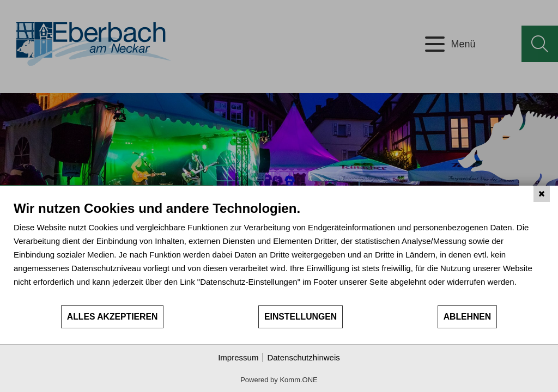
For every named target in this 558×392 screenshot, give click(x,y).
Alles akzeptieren (113, 317)
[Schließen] (542, 194)
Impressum (238, 357)
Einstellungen (301, 317)
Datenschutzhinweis (303, 357)
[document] (279, 252)
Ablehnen (468, 317)
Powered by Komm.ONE (279, 380)
